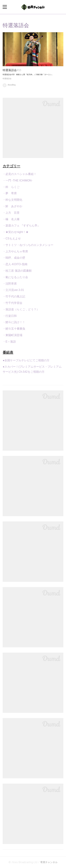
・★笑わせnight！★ (16, 232)
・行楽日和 (10, 316)
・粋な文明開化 (12, 200)
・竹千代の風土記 (14, 296)
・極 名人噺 (11, 219)
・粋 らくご (11, 187)
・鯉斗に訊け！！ (14, 322)
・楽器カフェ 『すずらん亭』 (21, 225)
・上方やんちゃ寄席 (15, 251)
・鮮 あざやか (12, 206)
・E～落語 (9, 342)
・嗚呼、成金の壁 (14, 258)
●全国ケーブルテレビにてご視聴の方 (26, 360)
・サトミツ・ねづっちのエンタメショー (28, 245)
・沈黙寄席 (10, 284)
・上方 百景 (11, 213)
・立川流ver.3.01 (13, 290)
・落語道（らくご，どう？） (21, 309)
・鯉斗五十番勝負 (14, 329)
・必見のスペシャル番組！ (20, 174)
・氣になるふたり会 (15, 277)
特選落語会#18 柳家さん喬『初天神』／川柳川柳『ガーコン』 (28, 75)
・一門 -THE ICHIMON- (18, 180)
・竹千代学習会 (12, 303)
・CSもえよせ (12, 238)
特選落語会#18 (12, 70)
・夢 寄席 (10, 193)
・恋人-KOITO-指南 (15, 264)
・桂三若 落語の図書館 (17, 271)
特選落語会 (7, 79)
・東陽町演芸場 (12, 335)
